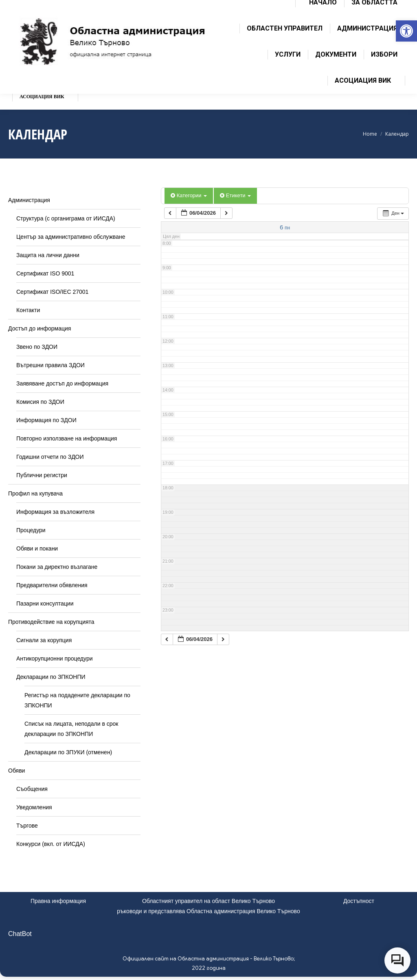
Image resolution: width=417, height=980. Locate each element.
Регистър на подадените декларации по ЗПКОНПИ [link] (77, 700)
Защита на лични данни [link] (48, 255)
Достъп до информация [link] (40, 328)
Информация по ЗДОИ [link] (46, 420)
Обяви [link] (16, 771)
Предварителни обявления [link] (52, 585)
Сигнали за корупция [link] (44, 640)
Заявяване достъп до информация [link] (62, 383)
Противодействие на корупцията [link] (51, 622)
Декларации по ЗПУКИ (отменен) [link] (68, 752)
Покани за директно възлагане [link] (57, 567)
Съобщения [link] (32, 789)
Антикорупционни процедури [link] (55, 658)
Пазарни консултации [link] (45, 603)
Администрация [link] (29, 200)
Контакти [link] (28, 310)
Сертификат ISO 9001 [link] (45, 273)
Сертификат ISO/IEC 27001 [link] (52, 292)
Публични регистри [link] (42, 475)
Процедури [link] (31, 530)
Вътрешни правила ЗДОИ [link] (50, 365)
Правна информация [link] (58, 901)
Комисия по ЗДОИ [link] (40, 402)
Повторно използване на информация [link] (67, 438)
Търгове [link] (27, 826)
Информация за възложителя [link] (55, 512)
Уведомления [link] (34, 807)
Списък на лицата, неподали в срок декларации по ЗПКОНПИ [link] (71, 729)
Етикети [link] (235, 195)
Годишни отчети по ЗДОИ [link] (50, 457)
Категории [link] (189, 195)
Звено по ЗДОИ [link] (37, 347)
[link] (406, 31)
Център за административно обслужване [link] (71, 237)
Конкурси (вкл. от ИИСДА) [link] (51, 844)
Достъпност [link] (359, 901)
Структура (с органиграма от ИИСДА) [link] (66, 218)
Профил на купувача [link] (35, 493)
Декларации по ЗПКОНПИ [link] (51, 677)
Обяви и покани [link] (37, 548)
